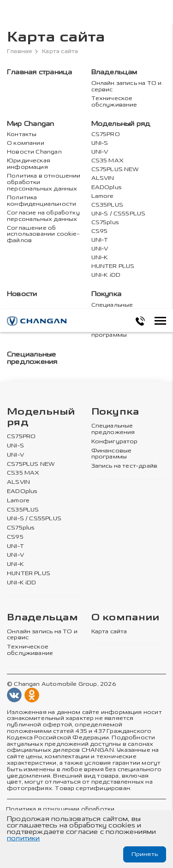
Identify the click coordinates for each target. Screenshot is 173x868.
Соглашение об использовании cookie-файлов (43, 235)
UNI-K (100, 258)
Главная (19, 51)
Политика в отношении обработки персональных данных (44, 182)
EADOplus (107, 187)
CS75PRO (106, 134)
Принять (145, 854)
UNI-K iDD (106, 275)
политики (24, 838)
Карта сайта (109, 631)
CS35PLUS (107, 205)
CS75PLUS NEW (115, 169)
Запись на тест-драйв (125, 466)
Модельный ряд (121, 124)
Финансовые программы (112, 332)
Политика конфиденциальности (42, 201)
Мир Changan (30, 124)
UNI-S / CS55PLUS (119, 214)
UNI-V (100, 152)
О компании (26, 143)
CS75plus (105, 223)
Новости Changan (34, 152)
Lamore (103, 196)
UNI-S (100, 143)
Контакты (22, 134)
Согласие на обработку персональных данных (43, 216)
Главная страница (39, 72)
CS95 (100, 231)
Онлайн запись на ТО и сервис (127, 86)
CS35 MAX (107, 161)
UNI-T (100, 240)
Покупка (107, 294)
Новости (22, 294)
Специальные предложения (113, 308)
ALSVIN (103, 178)
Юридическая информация (29, 164)
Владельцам (114, 72)
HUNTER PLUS (113, 266)
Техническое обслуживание (114, 102)
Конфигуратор (115, 441)
